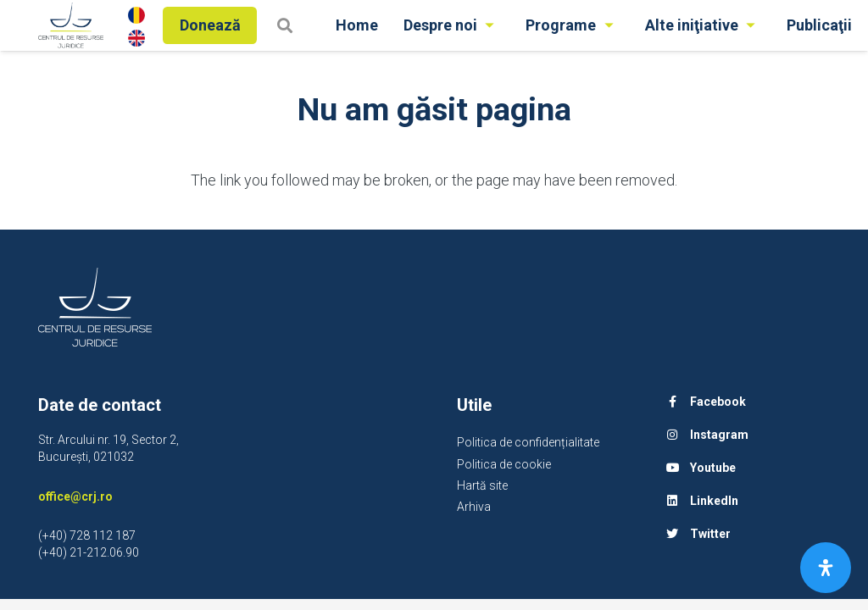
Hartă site (482, 485)
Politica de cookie (504, 464)
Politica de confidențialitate (528, 442)
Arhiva (474, 507)
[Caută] (285, 25)
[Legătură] (71, 25)
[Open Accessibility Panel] (826, 568)
